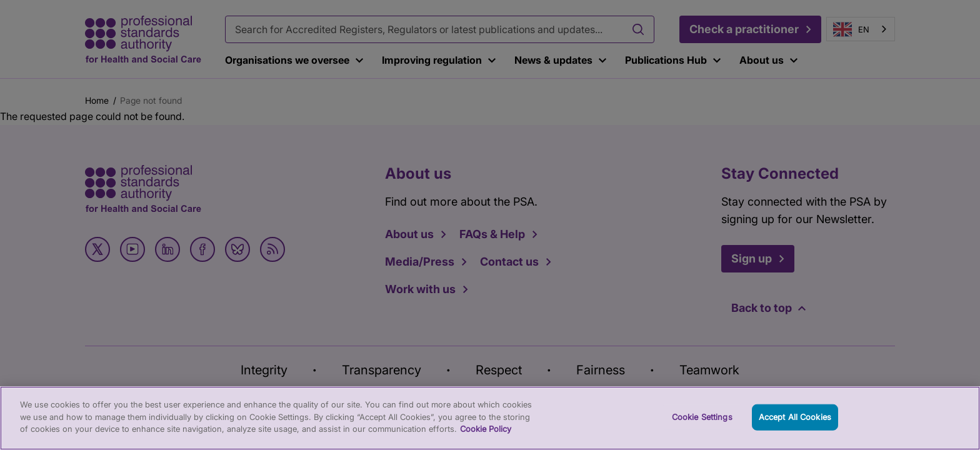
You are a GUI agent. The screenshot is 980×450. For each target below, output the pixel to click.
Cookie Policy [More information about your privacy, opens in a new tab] (486, 442)
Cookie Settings (702, 430)
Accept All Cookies (795, 430)
